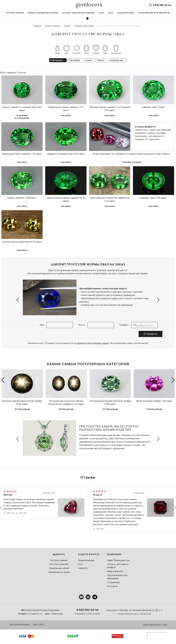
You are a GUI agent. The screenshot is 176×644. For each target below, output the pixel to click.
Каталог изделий (59, 564)
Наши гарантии (115, 571)
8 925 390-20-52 (87, 610)
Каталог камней (15, 13)
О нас (101, 13)
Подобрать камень (132, 162)
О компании (113, 582)
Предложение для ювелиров (154, 13)
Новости (83, 568)
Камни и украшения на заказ (43, 13)
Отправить (150, 334)
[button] (18, 300)
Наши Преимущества (118, 560)
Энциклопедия (126, 13)
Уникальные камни (59, 568)
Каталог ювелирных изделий (78, 13)
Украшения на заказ (59, 572)
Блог (111, 13)
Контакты (112, 586)
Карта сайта (38, 624)
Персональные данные (19, 624)
